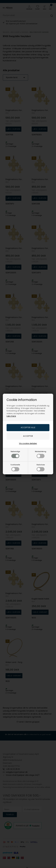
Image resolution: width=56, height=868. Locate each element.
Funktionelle (15, 467)
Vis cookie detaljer (28, 443)
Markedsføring (41, 454)
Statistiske (41, 467)
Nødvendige (15, 454)
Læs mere (11, 416)
